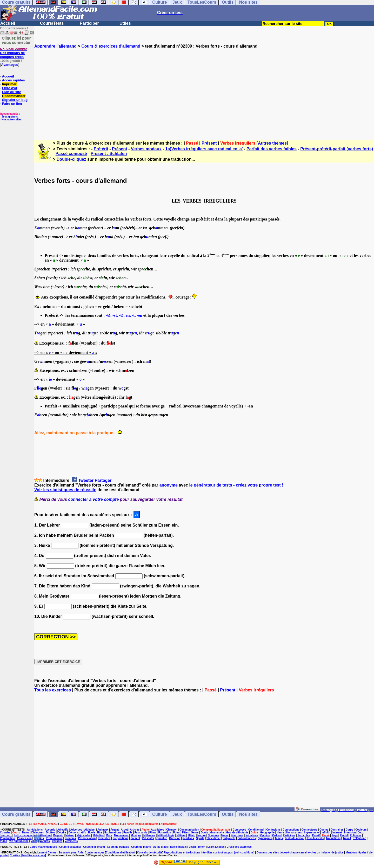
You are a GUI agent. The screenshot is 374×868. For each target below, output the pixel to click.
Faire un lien (12, 104)
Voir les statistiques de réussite (65, 490)
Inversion (350, 833)
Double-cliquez (71, 159)
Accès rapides (13, 80)
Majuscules (84, 835)
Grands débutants (237, 833)
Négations (252, 835)
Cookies (15, 855)
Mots (109, 835)
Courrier (5, 833)
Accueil (8, 23)
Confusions (273, 830)
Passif (316, 835)
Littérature (44, 835)
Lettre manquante (25, 835)
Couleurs (361, 830)
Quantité (162, 838)
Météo (192, 835)
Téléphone (359, 838)
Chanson (172, 830)
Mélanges (149, 835)
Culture (159, 814)
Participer (89, 23)
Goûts (204, 833)
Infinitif (326, 833)
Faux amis (141, 833)
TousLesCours (202, 814)
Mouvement (121, 835)
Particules (304, 835)
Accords (50, 830)
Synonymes (265, 838)
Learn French (197, 847)
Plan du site (12, 92)
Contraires (337, 830)
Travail (347, 838)
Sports (200, 838)
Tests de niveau (295, 838)
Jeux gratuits (10, 117)
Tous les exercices (53, 690)
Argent (115, 830)
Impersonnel (312, 833)
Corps (349, 830)
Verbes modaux (146, 149)
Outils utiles (160, 847)
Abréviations (35, 830)
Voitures (45, 841)
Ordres (276, 835)
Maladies (98, 835)
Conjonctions (291, 830)
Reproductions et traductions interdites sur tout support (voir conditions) (209, 853)
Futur (177, 833)
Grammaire (217, 833)
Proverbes (104, 838)
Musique (136, 835)
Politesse (356, 835)
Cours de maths (141, 847)
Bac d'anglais (178, 847)
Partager (103, 480)
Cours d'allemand (94, 847)
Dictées (51, 833)
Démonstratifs (77, 833)
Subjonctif (229, 838)
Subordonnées (247, 838)
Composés (239, 830)
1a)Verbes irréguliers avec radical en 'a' (204, 149)
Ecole (92, 833)
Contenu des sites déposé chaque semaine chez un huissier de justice (300, 853)
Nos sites (248, 814)
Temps (279, 838)
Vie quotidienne (19, 841)
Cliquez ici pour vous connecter (16, 40)
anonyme (169, 485)
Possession (24, 838)
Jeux (177, 814)
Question (175, 838)
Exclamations (113, 833)
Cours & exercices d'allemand (111, 46)
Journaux (6, 835)
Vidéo (4, 841)
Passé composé (71, 154)
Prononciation (87, 838)
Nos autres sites (12, 119)
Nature (202, 835)
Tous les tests (315, 838)
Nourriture (237, 835)
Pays (335, 835)
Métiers (181, 835)
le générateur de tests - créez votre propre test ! (236, 485)
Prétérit (101, 149)
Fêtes (185, 833)
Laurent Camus (47, 853)
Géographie (267, 833)
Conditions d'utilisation (120, 853)
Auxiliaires (158, 830)
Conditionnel (256, 830)
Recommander (14, 96)
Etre (100, 833)
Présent (209, 143)
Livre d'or (10, 88)
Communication (189, 830)
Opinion (265, 835)
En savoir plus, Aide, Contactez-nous (82, 853)
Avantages (9, 65)
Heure (280, 833)
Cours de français (118, 847)
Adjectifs (63, 830)
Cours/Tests (52, 23)
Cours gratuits (16, 814)
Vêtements (71, 841)
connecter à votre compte (94, 499)
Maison (70, 835)
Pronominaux (54, 838)
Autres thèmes (272, 143)
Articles (135, 830)
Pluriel (344, 835)
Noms (225, 835)
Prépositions (121, 838)
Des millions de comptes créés (14, 53)
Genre (195, 833)
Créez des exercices (239, 847)
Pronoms (70, 838)
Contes (324, 830)
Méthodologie (166, 835)
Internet (337, 833)
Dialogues (38, 833)
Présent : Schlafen (109, 154)
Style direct (213, 838)
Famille (128, 833)
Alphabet (90, 830)
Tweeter (86, 480)
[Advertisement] (204, 90)
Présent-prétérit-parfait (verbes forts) (337, 149)
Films (153, 833)
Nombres (213, 835)
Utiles (125, 23)
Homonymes (294, 833)
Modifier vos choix (34, 855)
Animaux (103, 830)
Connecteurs (309, 830)
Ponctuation (8, 838)
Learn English (216, 847)
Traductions (333, 838)
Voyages (57, 841)
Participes (289, 835)
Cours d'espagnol (70, 847)
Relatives (188, 838)
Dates (26, 833)
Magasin (58, 835)
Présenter (148, 838)
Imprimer (9, 84)
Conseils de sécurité (150, 853)
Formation (165, 833)
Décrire (62, 833)
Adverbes (76, 830)
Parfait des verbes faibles (272, 149)
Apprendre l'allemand (55, 46)
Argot (124, 830)
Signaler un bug (15, 100)
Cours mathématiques (43, 847)
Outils (228, 814)
